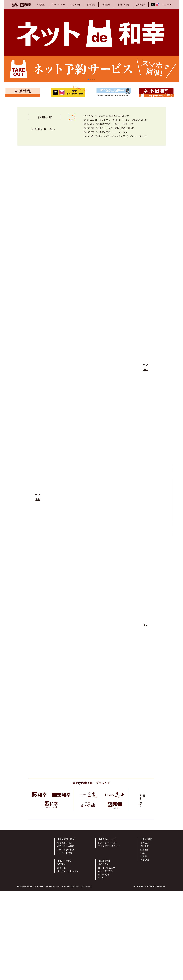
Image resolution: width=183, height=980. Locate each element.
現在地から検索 (65, 941)
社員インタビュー (107, 966)
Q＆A (101, 976)
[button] (88, 79)
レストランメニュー (108, 941)
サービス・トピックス (68, 969)
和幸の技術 (103, 973)
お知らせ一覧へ (45, 129)
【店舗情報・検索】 (67, 937)
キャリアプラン (106, 969)
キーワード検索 (65, 951)
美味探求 (61, 966)
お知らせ (45, 117)
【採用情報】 (105, 959)
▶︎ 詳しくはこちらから (145, 491)
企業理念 (145, 948)
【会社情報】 (147, 937)
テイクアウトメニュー (109, 944)
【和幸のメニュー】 (108, 937)
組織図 (143, 955)
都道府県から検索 (66, 944)
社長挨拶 (145, 941)
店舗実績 (145, 958)
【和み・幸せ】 (65, 959)
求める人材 (103, 963)
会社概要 (145, 944)
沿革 (142, 951)
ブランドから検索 (66, 948)
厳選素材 (61, 963)
